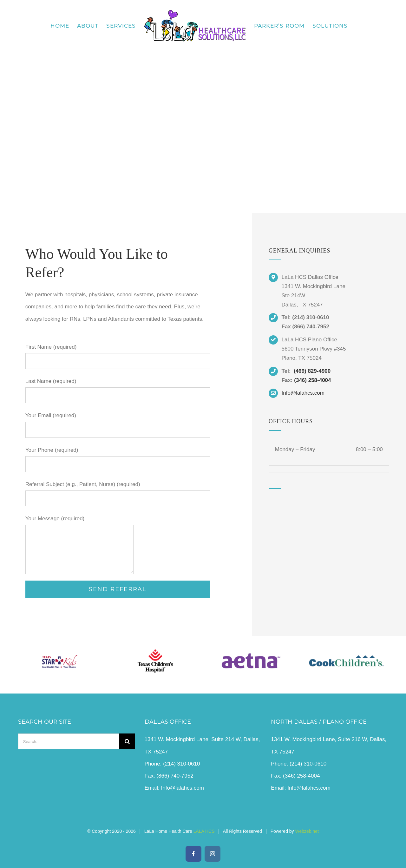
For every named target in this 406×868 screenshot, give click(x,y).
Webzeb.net (307, 831)
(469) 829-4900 (312, 371)
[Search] (127, 741)
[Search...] (69, 741)
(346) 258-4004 (312, 380)
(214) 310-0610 (181, 764)
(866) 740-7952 (175, 776)
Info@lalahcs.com (183, 788)
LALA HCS (204, 831)
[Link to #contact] (203, 154)
